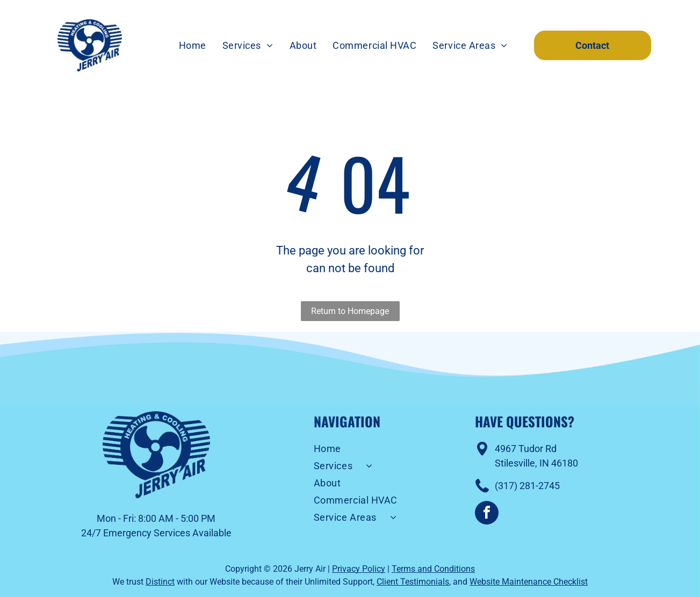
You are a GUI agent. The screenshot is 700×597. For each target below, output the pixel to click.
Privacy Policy (359, 569)
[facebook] (487, 514)
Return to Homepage (350, 311)
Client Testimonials (413, 582)
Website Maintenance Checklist (529, 582)
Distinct (160, 582)
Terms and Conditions (433, 569)
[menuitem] (193, 46)
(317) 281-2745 (527, 486)
